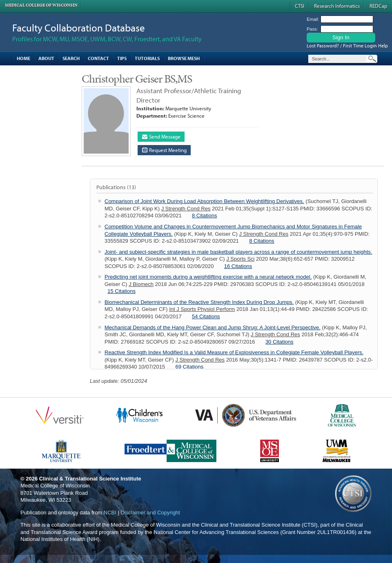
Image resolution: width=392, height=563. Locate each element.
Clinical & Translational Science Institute (90, 479)
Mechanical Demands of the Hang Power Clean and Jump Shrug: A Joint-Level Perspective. (213, 327)
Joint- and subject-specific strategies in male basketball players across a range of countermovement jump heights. (238, 252)
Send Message (161, 136)
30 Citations (280, 342)
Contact (98, 58)
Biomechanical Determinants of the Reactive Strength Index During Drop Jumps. (199, 302)
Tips (122, 58)
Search (71, 58)
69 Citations (190, 367)
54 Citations (206, 316)
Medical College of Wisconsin (41, 5)
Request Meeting (164, 150)
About (46, 58)
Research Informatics (337, 6)
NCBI (110, 513)
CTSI (300, 6)
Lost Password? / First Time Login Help (347, 46)
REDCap (378, 6)
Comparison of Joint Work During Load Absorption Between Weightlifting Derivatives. (204, 201)
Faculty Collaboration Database (79, 28)
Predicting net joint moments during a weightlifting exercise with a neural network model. (208, 277)
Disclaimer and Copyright (150, 513)
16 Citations (238, 266)
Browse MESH (184, 58)
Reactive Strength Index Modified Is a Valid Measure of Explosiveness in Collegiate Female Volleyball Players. (234, 352)
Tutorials (147, 58)
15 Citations (121, 291)
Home (23, 58)
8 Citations (204, 216)
